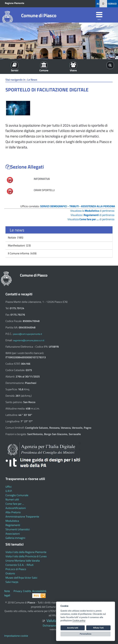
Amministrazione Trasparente (22, 517)
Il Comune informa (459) (22, 253)
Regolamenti (13, 525)
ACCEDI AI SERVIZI (107, 4)
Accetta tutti (73, 628)
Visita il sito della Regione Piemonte (26, 552)
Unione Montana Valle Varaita (23, 561)
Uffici (9, 487)
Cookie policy (79, 621)
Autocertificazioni (16, 508)
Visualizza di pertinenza (91, 219)
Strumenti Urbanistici (18, 529)
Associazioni (13, 534)
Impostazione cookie (16, 636)
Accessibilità (39, 591)
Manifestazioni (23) (19, 245)
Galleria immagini (15, 538)
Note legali (7, 593)
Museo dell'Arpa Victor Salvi (21, 578)
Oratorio (10, 573)
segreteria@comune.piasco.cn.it (29, 340)
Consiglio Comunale (17, 495)
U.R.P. (9, 491)
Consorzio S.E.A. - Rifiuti (19, 565)
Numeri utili (12, 499)
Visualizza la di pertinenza (92, 211)
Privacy (18, 591)
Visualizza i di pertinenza (92, 215)
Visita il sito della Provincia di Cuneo (26, 556)
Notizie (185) (15, 237)
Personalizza (86, 634)
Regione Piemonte (15, 3)
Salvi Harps (12, 582)
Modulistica (12, 521)
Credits (27, 591)
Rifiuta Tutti (98, 628)
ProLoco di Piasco (16, 569)
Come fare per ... (15, 504)
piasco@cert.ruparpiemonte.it (28, 334)
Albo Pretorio (13, 512)
